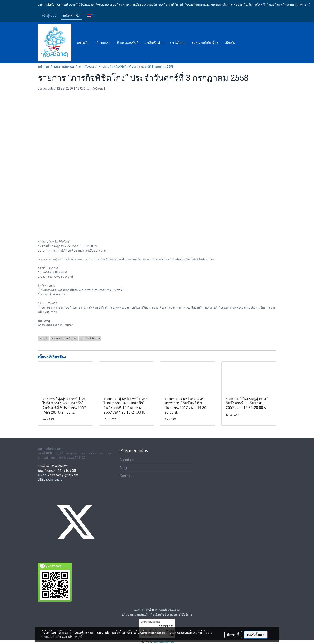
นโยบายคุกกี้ (75, 637)
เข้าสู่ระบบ (49, 16)
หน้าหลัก (83, 43)
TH (91, 16)
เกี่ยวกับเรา (103, 43)
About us (127, 460)
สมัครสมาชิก (72, 16)
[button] (242, 43)
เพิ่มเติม (230, 43)
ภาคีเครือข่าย (154, 43)
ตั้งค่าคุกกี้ (233, 635)
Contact (126, 476)
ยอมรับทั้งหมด (256, 635)
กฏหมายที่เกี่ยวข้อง (205, 43)
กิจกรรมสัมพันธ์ (128, 43)
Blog (123, 468)
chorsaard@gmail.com (63, 475)
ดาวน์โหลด (178, 43)
